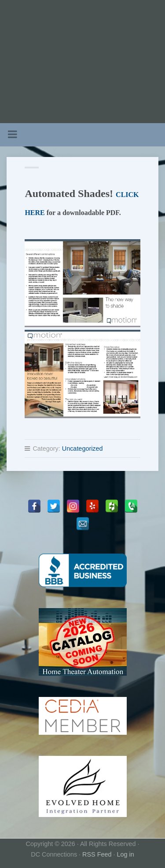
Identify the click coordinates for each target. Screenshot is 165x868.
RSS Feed (97, 854)
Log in (125, 854)
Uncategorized (82, 449)
